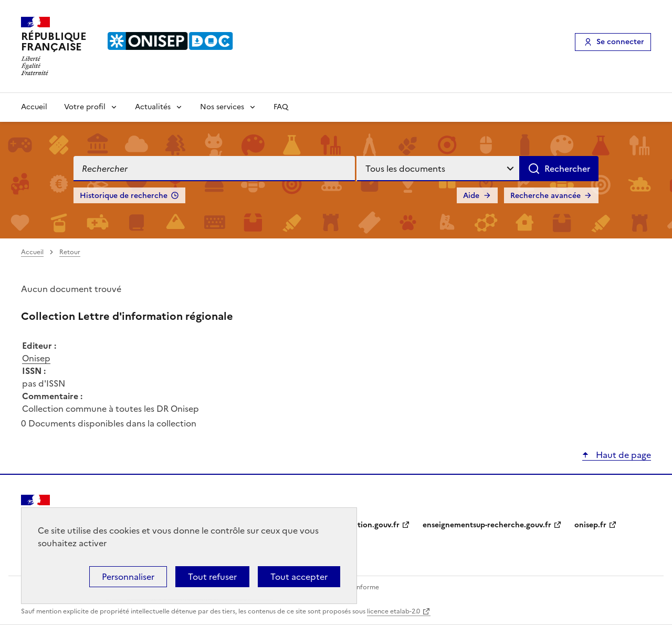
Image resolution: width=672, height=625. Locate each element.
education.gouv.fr (368, 525)
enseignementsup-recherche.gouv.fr (487, 525)
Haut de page (622, 455)
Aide (471, 196)
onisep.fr (590, 525)
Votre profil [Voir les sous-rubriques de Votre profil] (85, 107)
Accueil (34, 107)
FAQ (281, 107)
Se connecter (620, 42)
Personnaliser (128, 577)
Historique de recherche (124, 196)
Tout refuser (212, 577)
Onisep (36, 358)
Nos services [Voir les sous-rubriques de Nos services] (222, 107)
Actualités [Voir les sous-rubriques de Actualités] (153, 107)
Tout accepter (299, 577)
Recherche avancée (545, 196)
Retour (70, 252)
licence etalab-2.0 (393, 611)
